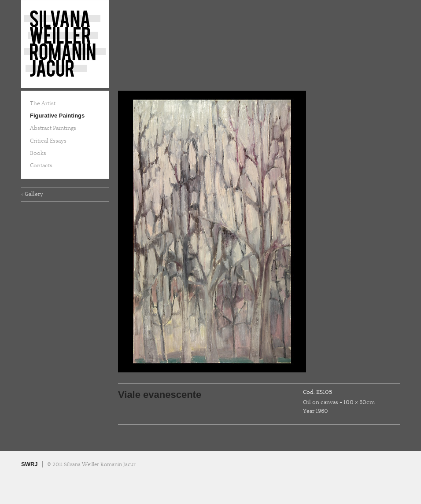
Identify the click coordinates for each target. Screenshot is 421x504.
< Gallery (32, 194)
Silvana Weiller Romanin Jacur (65, 44)
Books (38, 153)
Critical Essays (48, 141)
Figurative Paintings (57, 116)
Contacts (41, 166)
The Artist (43, 103)
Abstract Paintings (53, 128)
